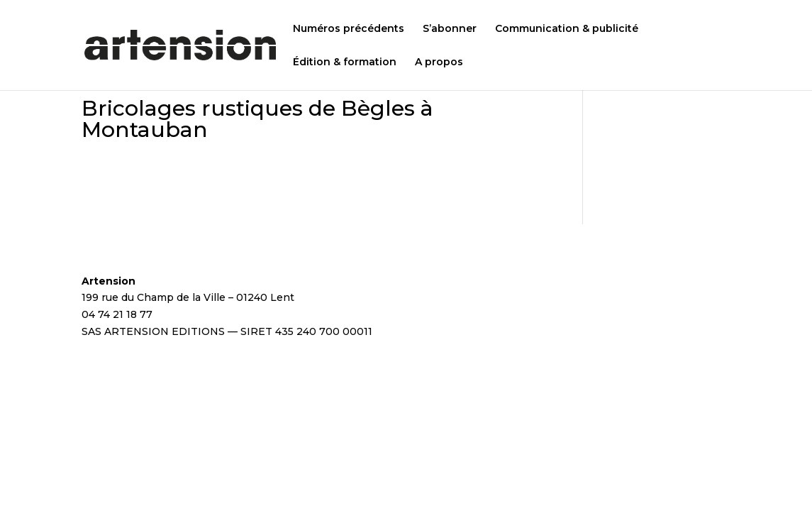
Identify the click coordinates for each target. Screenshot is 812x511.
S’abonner (450, 29)
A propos (439, 62)
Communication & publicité (567, 29)
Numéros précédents (349, 29)
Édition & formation (345, 62)
